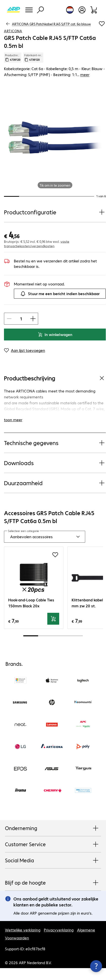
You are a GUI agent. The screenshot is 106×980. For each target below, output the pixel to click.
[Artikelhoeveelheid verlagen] (9, 319)
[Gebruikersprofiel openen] (82, 10)
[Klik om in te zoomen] (55, 137)
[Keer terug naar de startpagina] (13, 10)
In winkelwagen (55, 334)
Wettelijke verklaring (23, 930)
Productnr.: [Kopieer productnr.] (13, 57)
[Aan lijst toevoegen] (25, 350)
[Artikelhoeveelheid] (21, 319)
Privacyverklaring (59, 930)
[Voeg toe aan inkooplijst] (102, 24)
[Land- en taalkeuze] (70, 10)
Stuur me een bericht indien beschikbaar (60, 294)
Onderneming (53, 828)
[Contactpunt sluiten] (96, 966)
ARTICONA (13, 31)
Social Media (53, 861)
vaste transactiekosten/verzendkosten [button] (37, 244)
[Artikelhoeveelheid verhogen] (33, 319)
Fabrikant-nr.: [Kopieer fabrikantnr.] (33, 57)
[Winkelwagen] (94, 10)
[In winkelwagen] (53, 619)
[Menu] (29, 10)
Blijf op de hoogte (53, 883)
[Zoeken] (40, 10)
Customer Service (53, 844)
